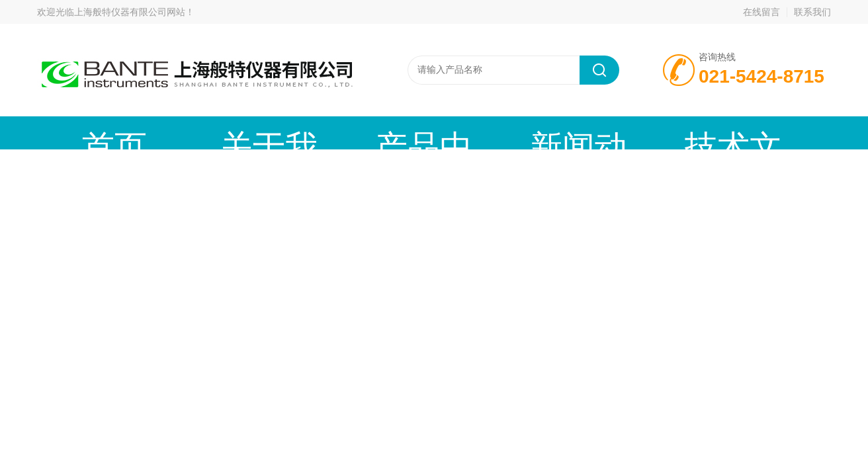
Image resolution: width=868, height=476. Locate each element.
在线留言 (761, 12)
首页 (87, 133)
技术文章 (484, 133)
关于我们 (186, 133)
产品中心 (285, 133)
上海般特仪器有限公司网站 (130, 12)
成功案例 (583, 133)
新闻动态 (384, 133)
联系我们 (812, 12)
